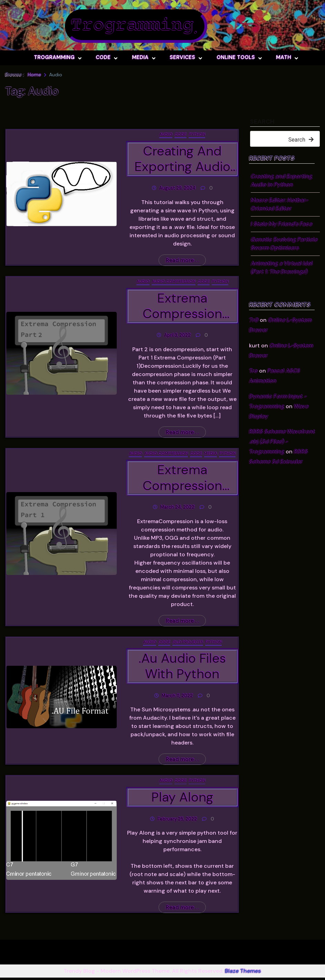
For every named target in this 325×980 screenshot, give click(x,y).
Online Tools (236, 57)
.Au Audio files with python (182, 668)
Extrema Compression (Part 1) (182, 479)
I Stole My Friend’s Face (281, 224)
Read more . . (182, 261)
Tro (253, 371)
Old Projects (188, 643)
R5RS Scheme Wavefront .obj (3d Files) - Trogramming (282, 441)
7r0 (254, 320)
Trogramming (132, 26)
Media (140, 57)
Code (103, 57)
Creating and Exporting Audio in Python (182, 159)
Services (182, 57)
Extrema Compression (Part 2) (182, 307)
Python (197, 134)
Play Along (182, 799)
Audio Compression (174, 282)
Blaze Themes (243, 973)
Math (284, 57)
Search (262, 122)
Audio (166, 134)
